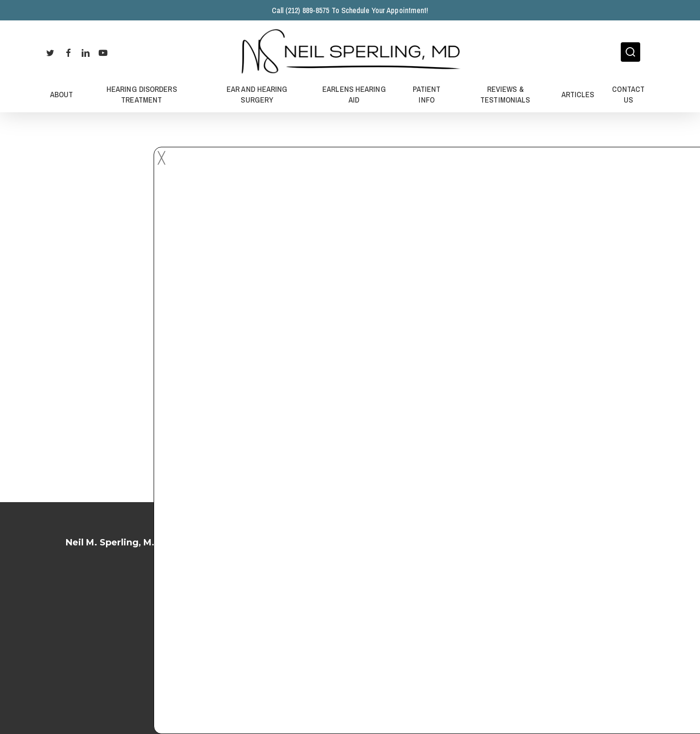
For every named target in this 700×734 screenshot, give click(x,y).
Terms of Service (350, 605)
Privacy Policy (350, 631)
